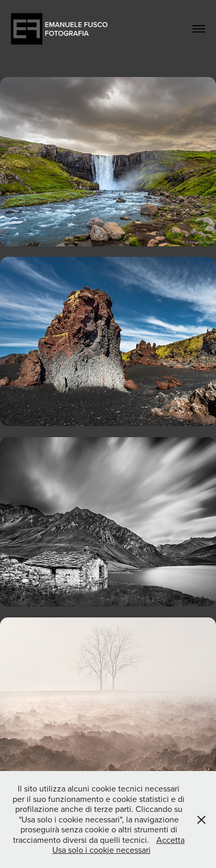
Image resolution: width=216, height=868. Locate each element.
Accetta (170, 840)
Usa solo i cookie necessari (101, 850)
